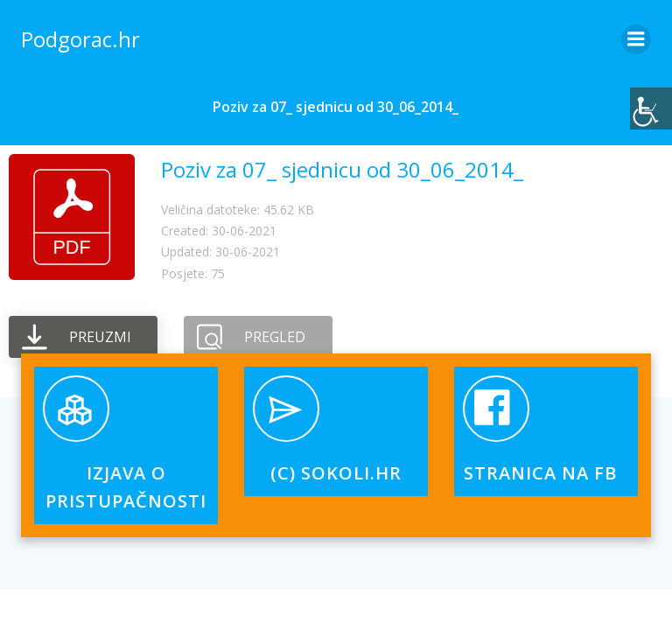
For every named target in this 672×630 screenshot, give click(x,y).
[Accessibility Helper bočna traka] (651, 108)
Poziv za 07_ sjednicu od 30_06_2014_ (342, 169)
